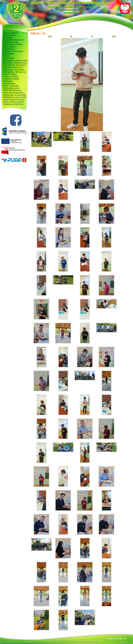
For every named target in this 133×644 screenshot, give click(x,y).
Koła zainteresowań (14, 102)
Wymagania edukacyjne (15, 61)
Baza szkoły (10, 47)
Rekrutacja (9, 49)
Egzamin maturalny (13, 67)
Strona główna (11, 33)
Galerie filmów (11, 77)
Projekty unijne (11, 79)
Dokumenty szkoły (13, 44)
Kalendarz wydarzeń (14, 40)
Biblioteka (9, 54)
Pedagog (8, 81)
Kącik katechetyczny (14, 100)
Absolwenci (9, 84)
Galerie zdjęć (10, 74)
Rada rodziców (11, 86)
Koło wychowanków (14, 93)
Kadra (7, 56)
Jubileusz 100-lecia (13, 104)
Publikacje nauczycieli (15, 97)
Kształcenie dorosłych (15, 65)
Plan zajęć (9, 58)
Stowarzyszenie (12, 88)
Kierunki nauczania (13, 51)
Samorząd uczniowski (15, 95)
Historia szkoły (11, 42)
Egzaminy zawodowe (14, 70)
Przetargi (8, 38)
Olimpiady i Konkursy (15, 72)
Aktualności (10, 35)
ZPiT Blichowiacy (12, 90)
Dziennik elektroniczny (15, 63)
